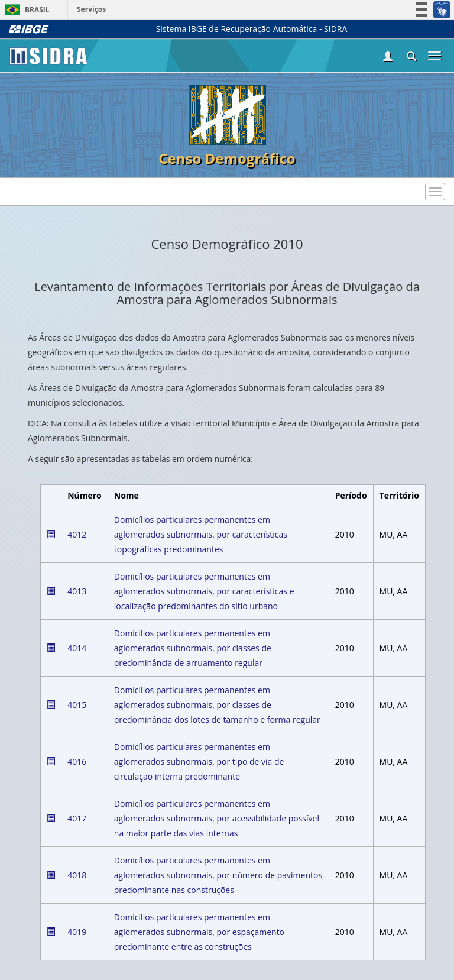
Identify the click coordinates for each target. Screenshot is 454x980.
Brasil (25, 10)
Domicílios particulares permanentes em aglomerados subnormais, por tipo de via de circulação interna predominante (199, 761)
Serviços (91, 9)
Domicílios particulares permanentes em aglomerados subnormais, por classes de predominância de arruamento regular (193, 648)
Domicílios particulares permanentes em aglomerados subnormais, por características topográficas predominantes (201, 534)
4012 (77, 534)
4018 (77, 875)
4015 (77, 705)
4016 (77, 761)
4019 (77, 932)
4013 (77, 591)
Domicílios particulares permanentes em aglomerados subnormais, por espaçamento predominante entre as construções (199, 932)
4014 (77, 648)
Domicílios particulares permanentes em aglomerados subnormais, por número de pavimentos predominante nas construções (218, 875)
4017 (77, 818)
